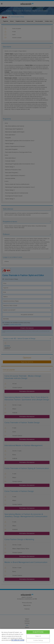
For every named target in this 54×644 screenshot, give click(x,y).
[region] (27, 636)
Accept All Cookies (38, 632)
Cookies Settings (38, 640)
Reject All (38, 636)
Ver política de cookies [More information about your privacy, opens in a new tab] (18, 640)
